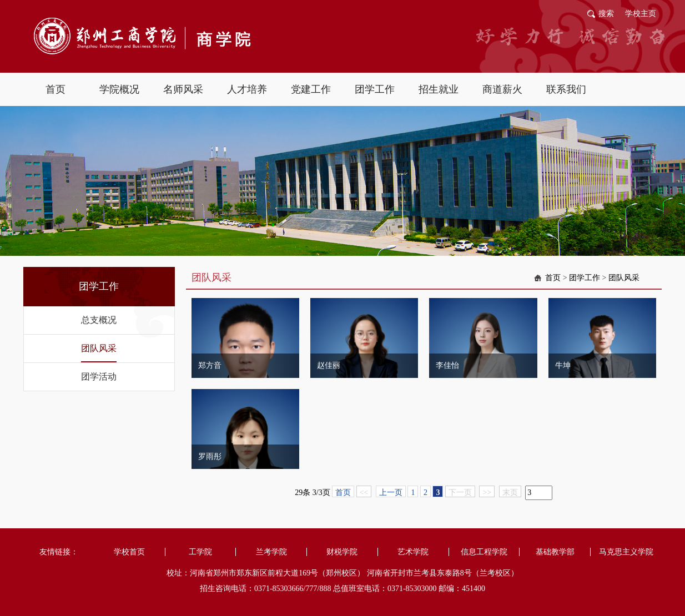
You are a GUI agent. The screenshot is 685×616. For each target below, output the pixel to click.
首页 (553, 278)
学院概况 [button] (119, 89)
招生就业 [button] (439, 89)
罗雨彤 (210, 456)
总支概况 (99, 320)
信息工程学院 (484, 552)
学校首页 (129, 552)
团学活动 (99, 377)
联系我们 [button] (566, 89)
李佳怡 (447, 365)
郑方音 (210, 365)
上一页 (391, 493)
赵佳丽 (329, 365)
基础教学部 (555, 552)
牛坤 (563, 365)
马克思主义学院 (626, 552)
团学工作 (585, 278)
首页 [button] (56, 89)
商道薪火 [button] (502, 89)
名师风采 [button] (183, 89)
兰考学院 (271, 552)
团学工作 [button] (375, 89)
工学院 (200, 552)
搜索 (606, 14)
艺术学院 (413, 552)
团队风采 (99, 348)
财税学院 (342, 552)
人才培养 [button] (247, 89)
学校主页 (641, 14)
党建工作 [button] (311, 89)
